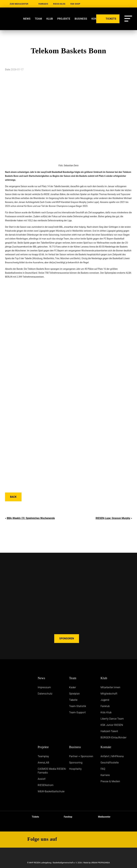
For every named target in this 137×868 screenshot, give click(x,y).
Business (75, 747)
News (27, 19)
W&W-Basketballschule (51, 791)
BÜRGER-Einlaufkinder (113, 738)
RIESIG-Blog (59, 4)
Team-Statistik (78, 706)
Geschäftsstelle (110, 763)
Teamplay (43, 756)
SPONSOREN (67, 639)
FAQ (103, 769)
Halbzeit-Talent (109, 731)
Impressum (44, 687)
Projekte (43, 747)
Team (38, 19)
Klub (50, 19)
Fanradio (43, 4)
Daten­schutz (45, 694)
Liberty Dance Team (112, 719)
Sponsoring (76, 763)
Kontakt (106, 747)
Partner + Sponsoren (81, 756)
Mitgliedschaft (109, 694)
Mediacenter (102, 817)
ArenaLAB (43, 763)
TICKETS (108, 18)
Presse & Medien (110, 781)
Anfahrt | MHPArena (112, 756)
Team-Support (77, 712)
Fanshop (66, 817)
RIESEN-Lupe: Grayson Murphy (113, 518)
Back (13, 497)
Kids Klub (106, 712)
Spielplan (74, 694)
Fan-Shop (75, 4)
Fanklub (105, 706)
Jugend (105, 700)
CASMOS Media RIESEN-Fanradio (52, 771)
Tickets (33, 817)
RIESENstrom (46, 785)
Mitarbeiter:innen (110, 687)
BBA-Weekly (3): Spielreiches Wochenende (31, 518)
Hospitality (75, 769)
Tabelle (73, 700)
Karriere (105, 775)
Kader (73, 687)
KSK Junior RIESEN (112, 725)
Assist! (42, 779)
